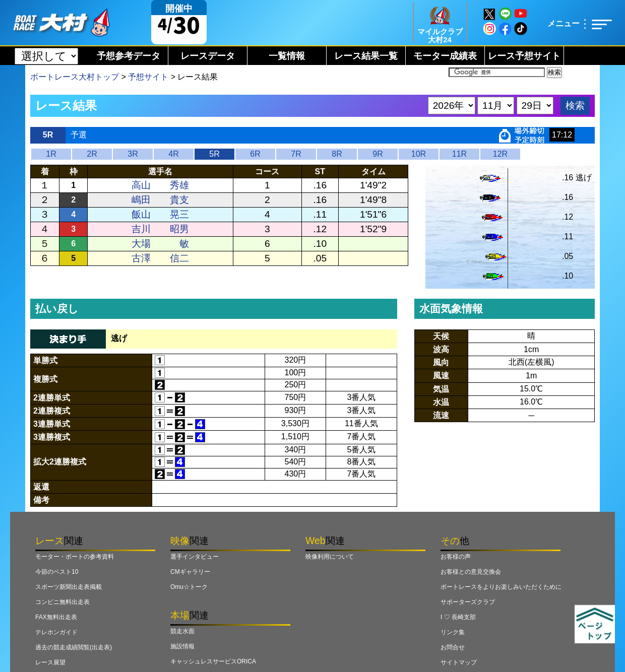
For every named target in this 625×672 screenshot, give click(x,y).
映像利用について (330, 557)
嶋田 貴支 (160, 200)
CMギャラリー (190, 572)
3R (133, 154)
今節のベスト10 (57, 572)
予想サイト (148, 77)
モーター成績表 (445, 56)
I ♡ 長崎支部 (458, 617)
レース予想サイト (524, 56)
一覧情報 (287, 56)
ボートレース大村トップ (75, 77)
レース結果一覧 (366, 56)
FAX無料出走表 (56, 617)
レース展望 (50, 662)
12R (500, 154)
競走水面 (182, 631)
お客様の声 (456, 557)
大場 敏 (160, 244)
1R (51, 154)
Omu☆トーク (189, 587)
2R (92, 154)
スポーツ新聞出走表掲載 (69, 587)
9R (378, 154)
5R (214, 154)
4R (173, 154)
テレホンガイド (56, 632)
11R (459, 154)
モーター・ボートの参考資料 (75, 557)
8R (337, 154)
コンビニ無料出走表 (62, 602)
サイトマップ (459, 662)
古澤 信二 (160, 258)
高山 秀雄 (160, 185)
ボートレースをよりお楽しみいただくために (501, 587)
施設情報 (182, 646)
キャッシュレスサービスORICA (213, 661)
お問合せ (453, 647)
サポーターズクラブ (468, 602)
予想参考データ (129, 56)
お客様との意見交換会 (471, 572)
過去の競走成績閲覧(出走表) (74, 647)
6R (255, 154)
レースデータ (208, 56)
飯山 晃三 (160, 214)
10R (419, 154)
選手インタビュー (195, 557)
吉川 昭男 (160, 229)
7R (296, 154)
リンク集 (453, 632)
